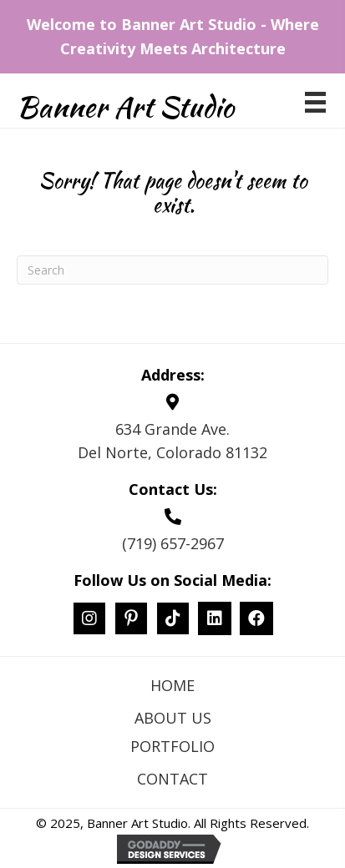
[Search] (172, 270)
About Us (173, 718)
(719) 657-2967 (173, 543)
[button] (89, 618)
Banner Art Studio (125, 106)
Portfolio (172, 746)
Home (172, 685)
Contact (172, 779)
